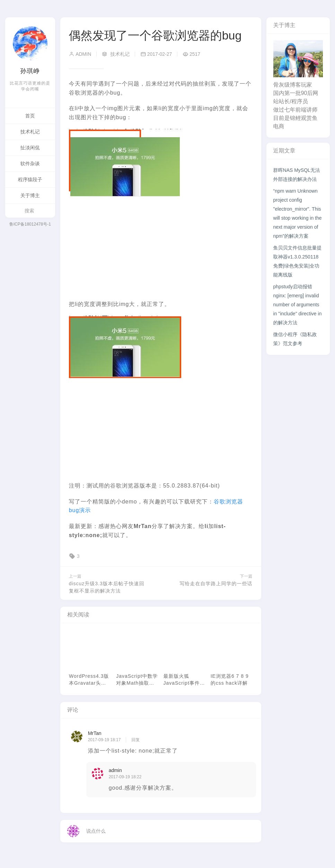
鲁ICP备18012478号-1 (30, 224)
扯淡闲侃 (30, 148)
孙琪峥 (30, 71)
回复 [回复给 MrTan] (135, 740)
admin (80, 54)
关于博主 (30, 195)
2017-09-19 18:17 (104, 740)
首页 (30, 116)
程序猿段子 (30, 179)
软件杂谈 (30, 164)
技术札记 (30, 132)
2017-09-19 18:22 (125, 777)
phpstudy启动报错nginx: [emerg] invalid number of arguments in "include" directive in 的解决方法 (298, 305)
